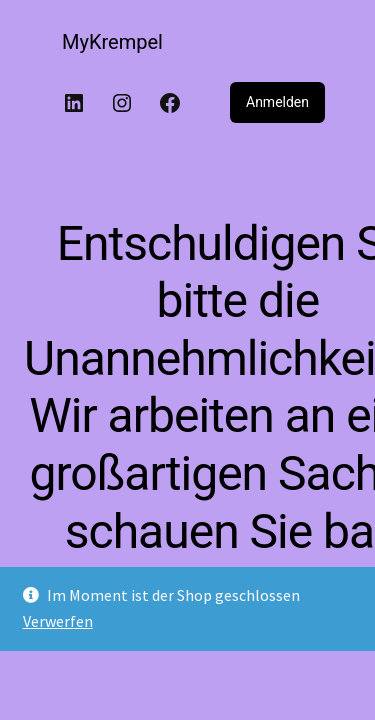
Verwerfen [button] (58, 621)
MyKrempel (112, 42)
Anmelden (277, 102)
